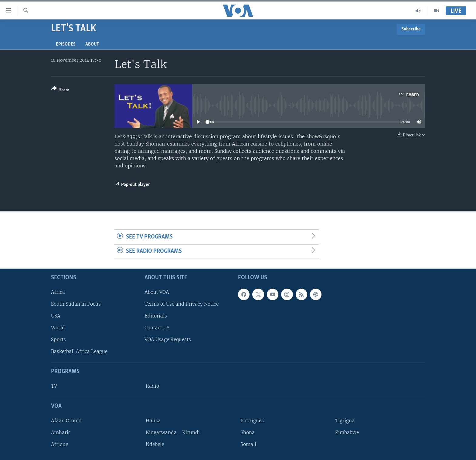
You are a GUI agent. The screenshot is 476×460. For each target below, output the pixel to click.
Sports (58, 340)
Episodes (66, 44)
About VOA (157, 292)
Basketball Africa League (79, 351)
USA (56, 316)
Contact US (157, 328)
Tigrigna (345, 421)
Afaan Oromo (66, 421)
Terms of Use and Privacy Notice (182, 304)
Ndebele (155, 444)
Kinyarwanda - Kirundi (173, 433)
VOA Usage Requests (168, 340)
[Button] (60, 90)
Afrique (59, 444)
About (92, 44)
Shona (248, 433)
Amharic (61, 433)
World (58, 328)
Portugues (252, 421)
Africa (58, 292)
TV (54, 386)
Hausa (153, 421)
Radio (152, 386)
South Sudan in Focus (76, 304)
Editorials (156, 316)
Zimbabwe (347, 433)
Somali (248, 444)
